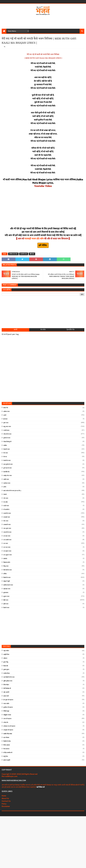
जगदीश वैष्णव (6, 673)
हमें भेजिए (43, 245)
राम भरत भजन (7, 547)
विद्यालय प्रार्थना (7, 562)
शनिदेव (5, 574)
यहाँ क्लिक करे (41, 787)
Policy (4, 804)
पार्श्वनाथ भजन (7, 483)
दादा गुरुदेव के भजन (8, 464)
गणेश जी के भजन (7, 434)
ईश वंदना (5, 419)
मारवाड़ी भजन (7, 517)
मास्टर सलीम (6, 704)
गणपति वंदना (6, 430)
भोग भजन (6, 498)
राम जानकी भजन (7, 540)
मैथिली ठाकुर (6, 711)
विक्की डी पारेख (7, 741)
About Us (5, 798)
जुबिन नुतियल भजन (8, 681)
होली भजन (6, 604)
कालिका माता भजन (13, 254)
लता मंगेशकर (6, 738)
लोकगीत (5, 559)
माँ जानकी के (6, 510)
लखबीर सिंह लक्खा (8, 734)
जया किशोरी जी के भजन (9, 677)
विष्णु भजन (6, 566)
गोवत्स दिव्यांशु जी (7, 442)
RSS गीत (6, 408)
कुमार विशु (6, 662)
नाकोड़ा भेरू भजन (8, 476)
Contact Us (6, 801)
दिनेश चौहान (6, 685)
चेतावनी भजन (6, 449)
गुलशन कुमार (6, 670)
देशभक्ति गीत (6, 472)
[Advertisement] (43, 21)
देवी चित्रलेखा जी (7, 688)
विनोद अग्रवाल (7, 745)
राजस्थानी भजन (7, 525)
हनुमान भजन (6, 596)
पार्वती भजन (6, 479)
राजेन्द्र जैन (6, 722)
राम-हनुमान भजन (8, 555)
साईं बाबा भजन (7, 589)
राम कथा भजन (7, 536)
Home (4, 796)
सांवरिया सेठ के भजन (8, 585)
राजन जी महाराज (7, 719)
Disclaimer (6, 806)
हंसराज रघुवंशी (7, 760)
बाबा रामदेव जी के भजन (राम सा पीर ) (12, 491)
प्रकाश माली (6, 696)
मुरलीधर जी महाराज (8, 707)
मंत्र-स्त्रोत (5, 502)
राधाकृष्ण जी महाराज (8, 730)
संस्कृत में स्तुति (7, 581)
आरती (5, 415)
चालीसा (5, 445)
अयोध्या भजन (6, 412)
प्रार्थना (5, 487)
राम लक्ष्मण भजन (7, 551)
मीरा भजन (6, 521)
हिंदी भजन (32, 254)
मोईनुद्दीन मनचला (7, 715)
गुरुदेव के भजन (7, 438)
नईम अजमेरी (6, 692)
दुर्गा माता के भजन (7, 468)
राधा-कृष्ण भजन (7, 528)
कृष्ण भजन (6, 423)
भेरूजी (5, 494)
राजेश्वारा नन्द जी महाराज (9, 726)
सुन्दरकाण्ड (6, 593)
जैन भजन (6, 453)
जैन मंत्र (5, 457)
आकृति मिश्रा (6, 654)
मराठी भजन (6, 506)
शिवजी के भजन (7, 578)
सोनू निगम (6, 756)
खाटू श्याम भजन (7, 427)
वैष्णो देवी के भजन (8, 570)
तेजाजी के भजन (7, 461)
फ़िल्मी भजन (6, 608)
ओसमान (5, 658)
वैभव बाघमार (6, 749)
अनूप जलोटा (6, 651)
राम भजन (6, 543)
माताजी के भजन (24, 254)
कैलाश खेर (6, 666)
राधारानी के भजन (7, 532)
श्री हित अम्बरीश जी (8, 753)
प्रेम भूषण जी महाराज (8, 700)
